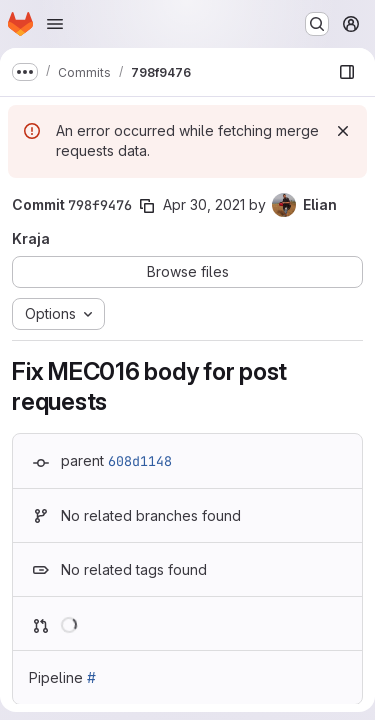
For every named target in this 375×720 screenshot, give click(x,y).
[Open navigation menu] (55, 24)
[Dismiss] (343, 131)
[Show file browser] (347, 72)
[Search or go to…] (317, 24)
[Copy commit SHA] (147, 206)
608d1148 (140, 461)
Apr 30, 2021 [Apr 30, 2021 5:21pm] (204, 204)
